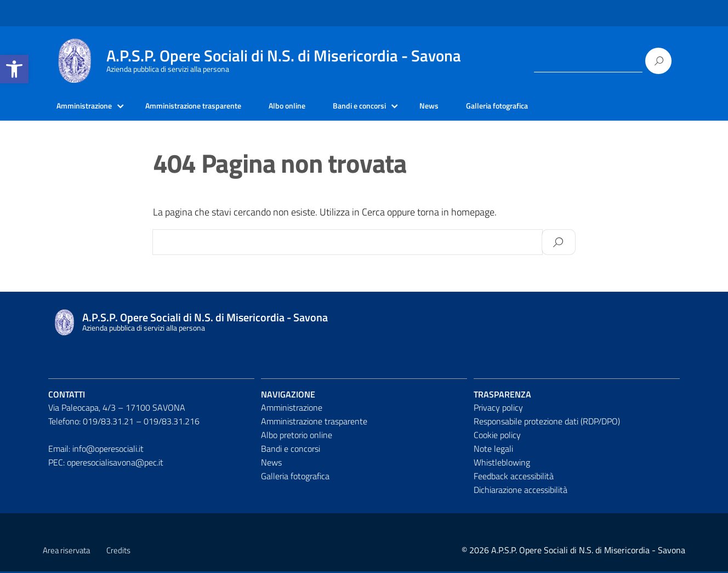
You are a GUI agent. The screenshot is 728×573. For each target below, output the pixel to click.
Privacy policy (498, 410)
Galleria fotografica (542, 107)
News (468, 107)
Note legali (493, 450)
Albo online (314, 107)
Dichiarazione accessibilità (521, 491)
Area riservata (66, 552)
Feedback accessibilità (514, 478)
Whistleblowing (502, 464)
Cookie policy (497, 436)
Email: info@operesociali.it (96, 450)
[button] (14, 69)
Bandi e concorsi (393, 107)
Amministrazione (89, 107)
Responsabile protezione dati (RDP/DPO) (547, 423)
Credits (118, 552)
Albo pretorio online (297, 436)
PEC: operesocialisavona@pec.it (106, 464)
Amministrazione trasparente (210, 107)
